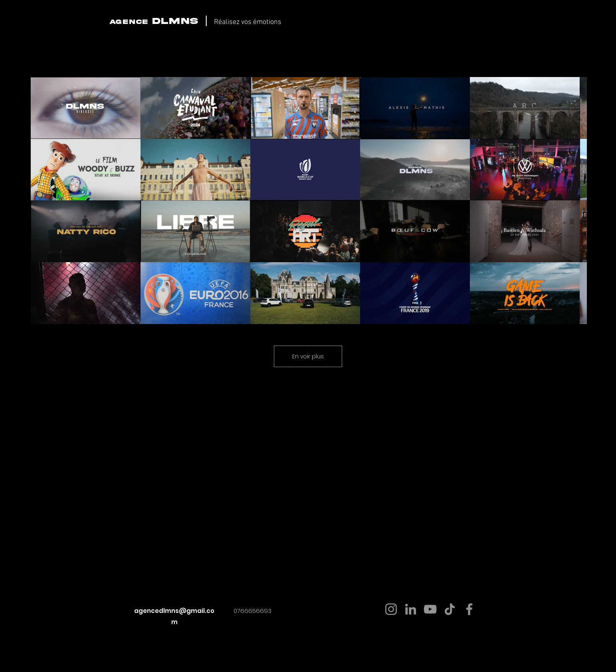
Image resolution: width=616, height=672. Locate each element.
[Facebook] (469, 609)
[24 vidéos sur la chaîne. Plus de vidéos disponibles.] (308, 201)
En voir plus (308, 356)
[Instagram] (391, 609)
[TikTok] (450, 609)
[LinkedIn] (411, 609)
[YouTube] (430, 609)
